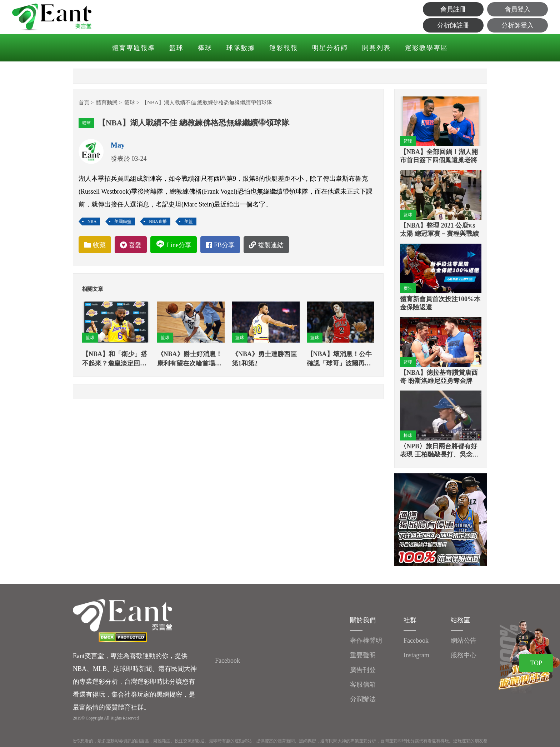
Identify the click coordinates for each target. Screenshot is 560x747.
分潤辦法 (363, 699)
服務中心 (464, 655)
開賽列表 (376, 48)
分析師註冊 (453, 25)
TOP (536, 663)
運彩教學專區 (426, 48)
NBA (92, 221)
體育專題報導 (134, 48)
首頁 (84, 103)
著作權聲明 (366, 641)
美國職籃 (123, 221)
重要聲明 (363, 655)
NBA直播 (158, 221)
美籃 (189, 221)
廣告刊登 (363, 670)
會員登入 (517, 9)
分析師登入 (517, 25)
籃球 (176, 48)
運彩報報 (284, 48)
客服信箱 (363, 684)
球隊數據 (241, 48)
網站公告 (464, 641)
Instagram (416, 655)
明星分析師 (330, 48)
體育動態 (107, 103)
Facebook (227, 661)
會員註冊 (453, 9)
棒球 (205, 48)
